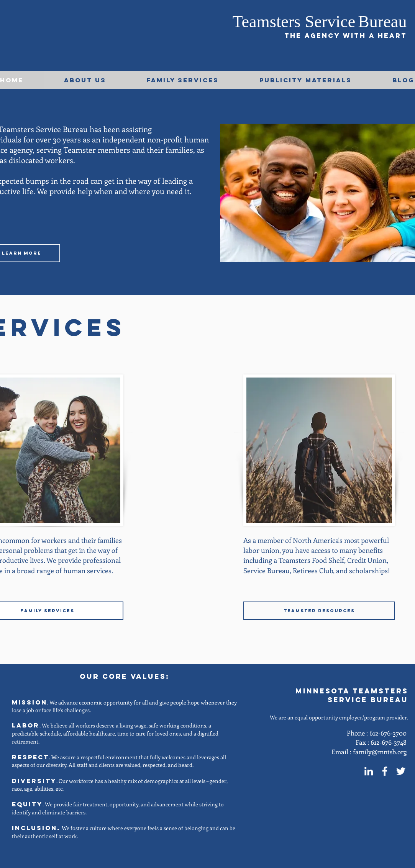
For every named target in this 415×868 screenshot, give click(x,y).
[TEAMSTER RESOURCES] (319, 611)
